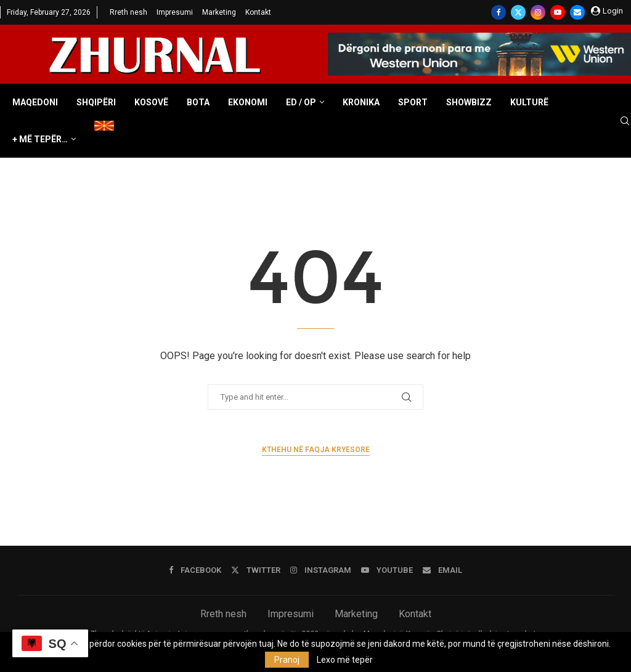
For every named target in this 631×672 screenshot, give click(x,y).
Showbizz (469, 102)
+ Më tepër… (40, 139)
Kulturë (529, 102)
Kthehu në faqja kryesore (316, 450)
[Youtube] (558, 12)
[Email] (577, 12)
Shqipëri (96, 102)
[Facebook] (499, 12)
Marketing (219, 12)
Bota (198, 102)
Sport (413, 102)
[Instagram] (538, 12)
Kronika (361, 102)
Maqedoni (35, 102)
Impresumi (175, 12)
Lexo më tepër (345, 660)
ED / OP (301, 102)
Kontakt (258, 12)
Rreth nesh (128, 12)
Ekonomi (248, 102)
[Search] (625, 121)
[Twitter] (518, 12)
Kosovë (151, 102)
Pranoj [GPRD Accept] (287, 660)
